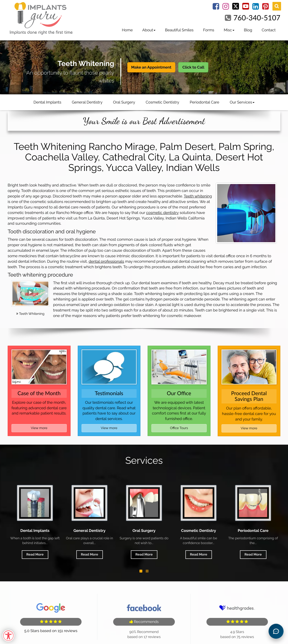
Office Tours (179, 428)
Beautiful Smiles (179, 30)
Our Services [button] (242, 102)
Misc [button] (229, 30)
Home (127, 30)
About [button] (149, 30)
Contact (269, 30)
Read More (35, 555)
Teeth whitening (198, 196)
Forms (209, 30)
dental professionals (106, 261)
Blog (248, 30)
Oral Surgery (124, 102)
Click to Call (193, 67)
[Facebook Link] (216, 8)
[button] (141, 571)
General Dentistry (87, 102)
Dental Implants (47, 102)
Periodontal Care (204, 102)
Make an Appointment (151, 67)
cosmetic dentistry (162, 213)
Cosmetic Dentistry (162, 102)
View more (39, 428)
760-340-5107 (257, 18)
